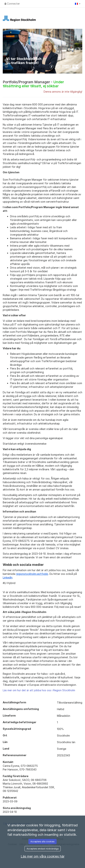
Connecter (12, 4)
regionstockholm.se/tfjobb (32, 574)
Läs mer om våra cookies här (43, 856)
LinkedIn (8, 577)
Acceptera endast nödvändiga (43, 849)
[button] (78, 4)
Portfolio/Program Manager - (33, 84)
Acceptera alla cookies (42, 842)
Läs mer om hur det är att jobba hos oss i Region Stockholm (39, 690)
